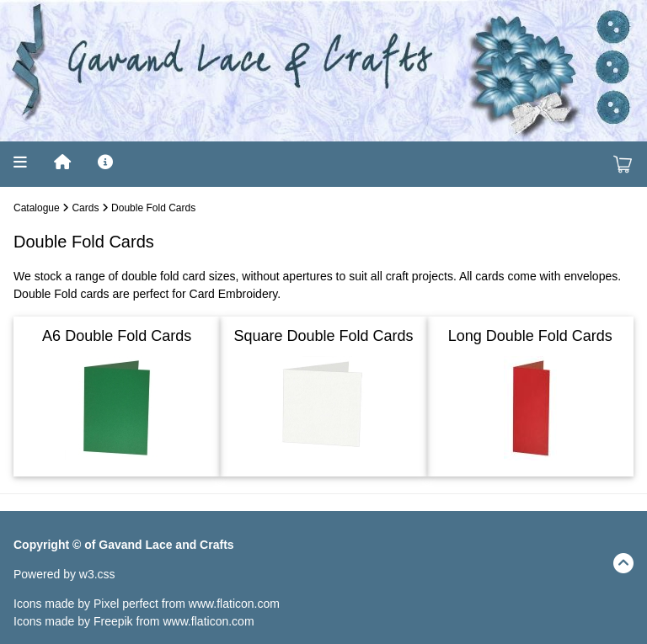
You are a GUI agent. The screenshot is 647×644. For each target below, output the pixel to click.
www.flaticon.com (234, 604)
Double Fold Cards (153, 208)
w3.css (97, 574)
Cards (85, 208)
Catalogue (37, 208)
